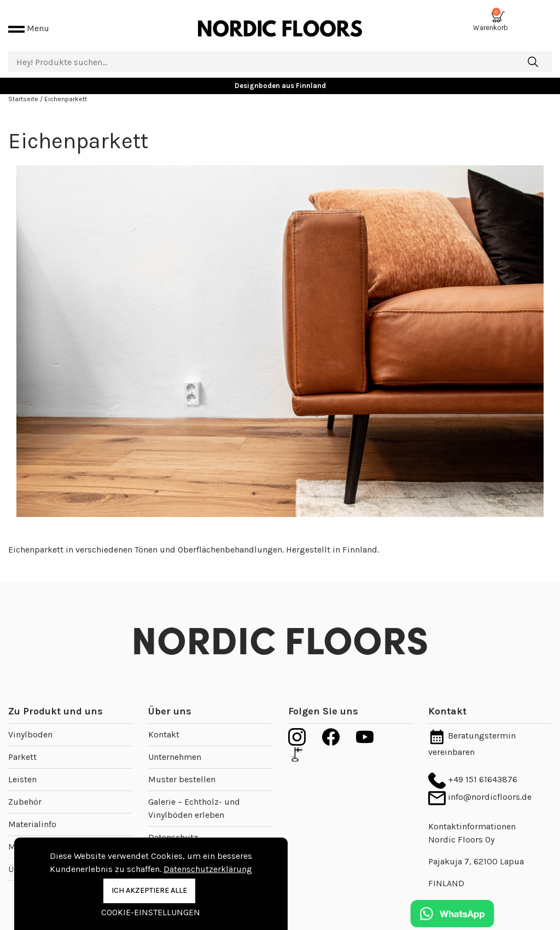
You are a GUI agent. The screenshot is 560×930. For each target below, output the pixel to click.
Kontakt (164, 721)
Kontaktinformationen (472, 813)
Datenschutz (173, 824)
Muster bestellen (182, 766)
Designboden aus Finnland (280, 72)
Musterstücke (36, 833)
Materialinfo (32, 811)
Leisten (22, 766)
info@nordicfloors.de (480, 784)
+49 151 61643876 (473, 766)
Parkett (22, 744)
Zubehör (25, 789)
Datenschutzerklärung (208, 869)
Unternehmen (175, 744)
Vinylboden (30, 721)
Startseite (24, 86)
